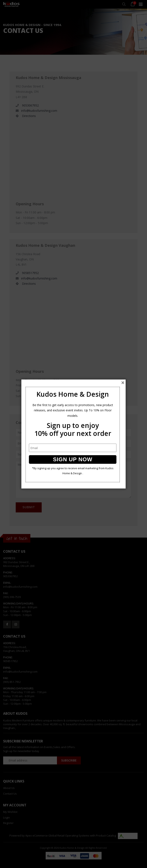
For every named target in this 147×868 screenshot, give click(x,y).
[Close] (123, 383)
